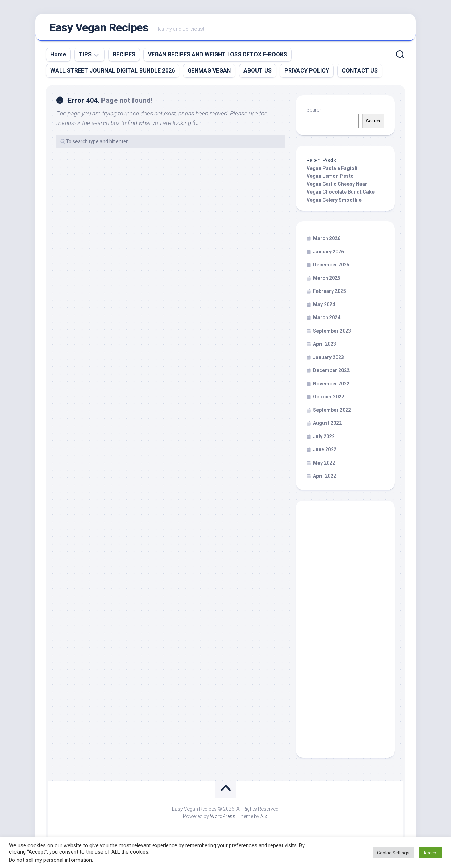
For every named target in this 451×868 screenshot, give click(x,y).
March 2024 (327, 320)
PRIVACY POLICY (307, 73)
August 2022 (327, 425)
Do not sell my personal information (50, 860)
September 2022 (332, 412)
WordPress (223, 818)
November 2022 (331, 386)
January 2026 (328, 254)
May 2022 (324, 465)
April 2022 (325, 478)
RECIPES (124, 56)
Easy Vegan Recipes (99, 29)
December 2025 (331, 267)
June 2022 (325, 452)
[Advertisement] (345, 635)
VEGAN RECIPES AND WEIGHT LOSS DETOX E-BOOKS (218, 56)
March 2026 (327, 240)
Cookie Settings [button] (393, 853)
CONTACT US (360, 73)
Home (58, 56)
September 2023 (332, 333)
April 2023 (325, 346)
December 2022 (331, 372)
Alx (264, 818)
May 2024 (324, 307)
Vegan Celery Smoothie (334, 202)
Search (314, 112)
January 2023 (328, 359)
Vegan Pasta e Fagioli (332, 170)
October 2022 (329, 399)
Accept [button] (431, 853)
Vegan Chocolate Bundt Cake (341, 194)
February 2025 (329, 293)
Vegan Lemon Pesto (330, 178)
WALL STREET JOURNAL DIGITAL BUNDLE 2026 (113, 73)
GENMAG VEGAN (209, 73)
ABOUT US (258, 73)
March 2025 (327, 280)
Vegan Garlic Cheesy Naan (337, 186)
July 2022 (324, 439)
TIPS (85, 56)
